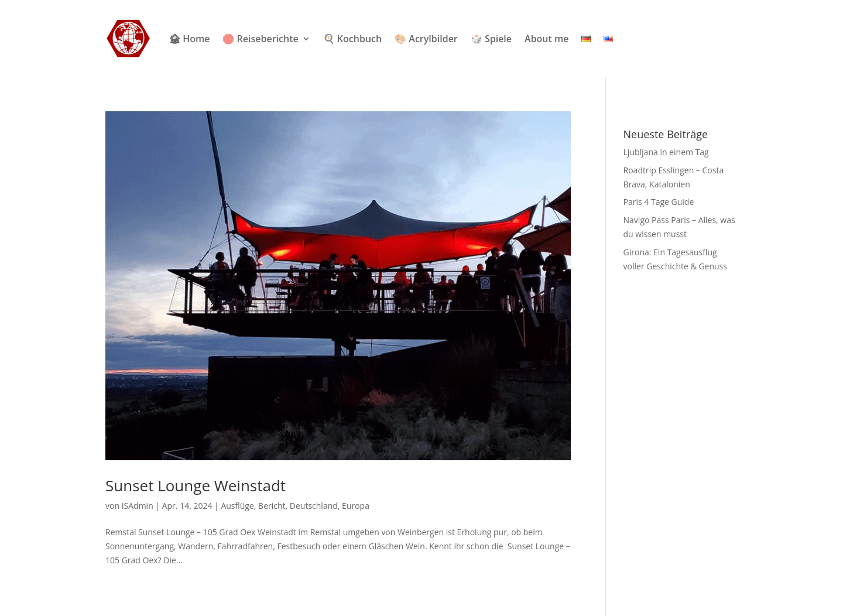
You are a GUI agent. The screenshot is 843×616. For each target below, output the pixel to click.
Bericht (272, 506)
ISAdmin (138, 506)
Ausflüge (237, 506)
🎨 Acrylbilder (426, 39)
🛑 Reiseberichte (260, 39)
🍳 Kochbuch (352, 39)
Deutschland (314, 506)
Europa (356, 506)
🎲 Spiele (491, 39)
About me (546, 39)
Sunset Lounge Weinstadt (196, 485)
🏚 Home (189, 39)
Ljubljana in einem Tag (666, 152)
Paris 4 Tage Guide (659, 202)
